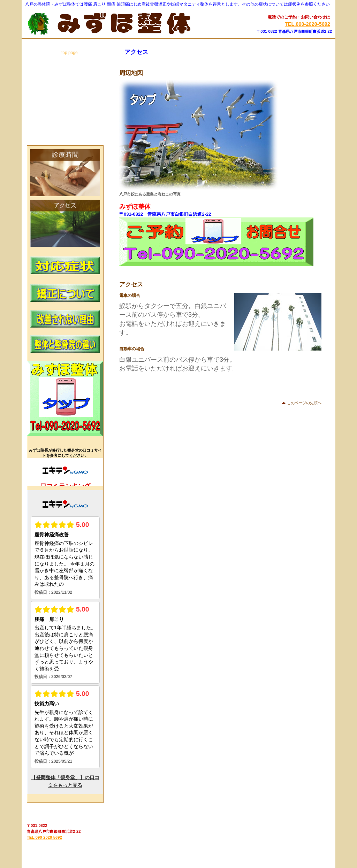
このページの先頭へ (304, 403)
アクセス (65, 223)
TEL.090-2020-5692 (307, 24)
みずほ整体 (111, 24)
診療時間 (65, 173)
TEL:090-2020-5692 (44, 837)
